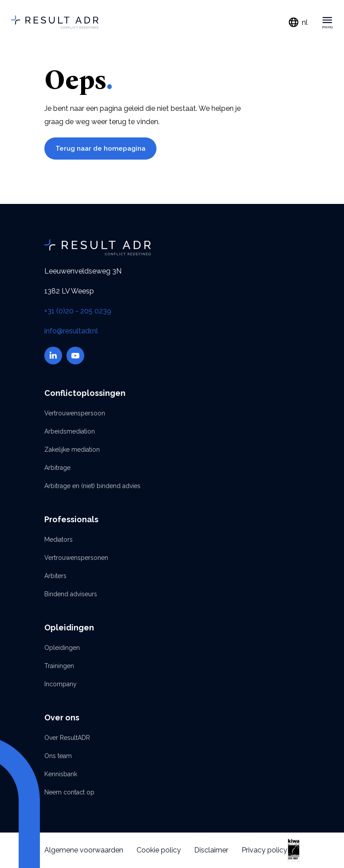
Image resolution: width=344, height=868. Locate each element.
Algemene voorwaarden (84, 850)
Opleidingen (62, 648)
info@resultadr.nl (71, 331)
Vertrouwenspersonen (76, 558)
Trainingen (59, 666)
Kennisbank (61, 774)
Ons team (58, 756)
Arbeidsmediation (70, 431)
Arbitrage (57, 468)
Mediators (59, 540)
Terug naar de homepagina (100, 149)
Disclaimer (211, 850)
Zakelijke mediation (72, 450)
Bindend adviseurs (71, 594)
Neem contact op (69, 792)
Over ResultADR (67, 738)
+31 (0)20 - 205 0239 (78, 311)
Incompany (61, 684)
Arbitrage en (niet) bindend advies (92, 486)
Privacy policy (264, 850)
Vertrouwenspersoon (75, 413)
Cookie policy (159, 850)
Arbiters (55, 576)
